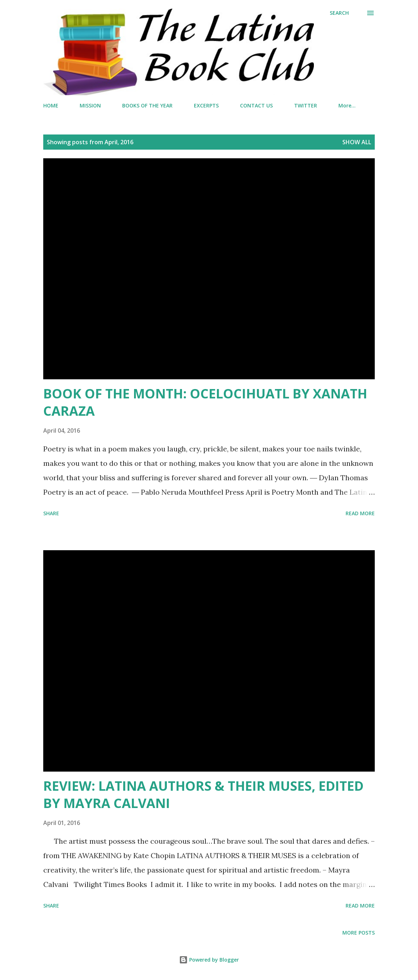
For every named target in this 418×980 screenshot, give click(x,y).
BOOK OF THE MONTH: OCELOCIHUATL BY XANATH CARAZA (205, 402)
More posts (359, 933)
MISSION (90, 105)
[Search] (339, 13)
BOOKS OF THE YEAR (147, 105)
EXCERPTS (206, 105)
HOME (51, 105)
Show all (357, 142)
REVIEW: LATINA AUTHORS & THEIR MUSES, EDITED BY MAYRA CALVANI (203, 794)
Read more (360, 513)
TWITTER (306, 105)
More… (347, 105)
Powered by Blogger (209, 960)
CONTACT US (256, 105)
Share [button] (51, 513)
